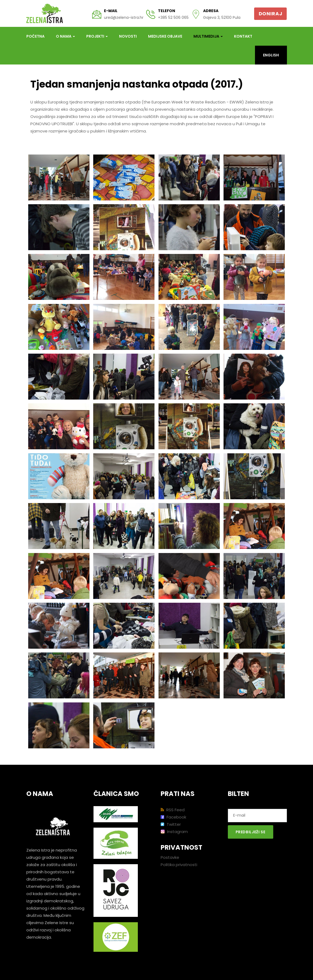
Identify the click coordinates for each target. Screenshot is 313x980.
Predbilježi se (251, 832)
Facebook (173, 817)
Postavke (170, 857)
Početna (35, 36)
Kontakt (243, 36)
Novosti (128, 36)
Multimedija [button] (208, 36)
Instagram (174, 832)
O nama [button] (65, 36)
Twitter (171, 824)
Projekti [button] (97, 36)
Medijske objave (165, 36)
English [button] (271, 55)
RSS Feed (173, 810)
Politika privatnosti (179, 865)
